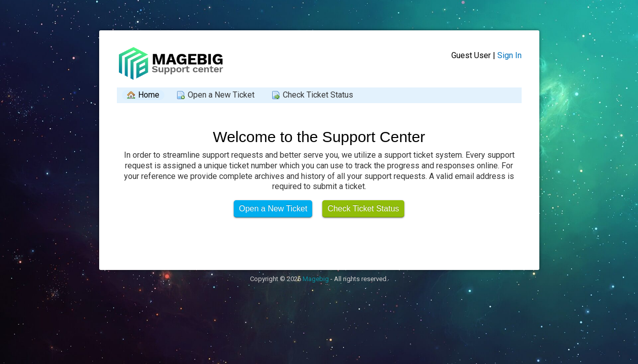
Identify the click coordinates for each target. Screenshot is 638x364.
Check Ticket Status (318, 95)
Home (149, 95)
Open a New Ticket (221, 95)
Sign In (509, 55)
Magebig (316, 279)
